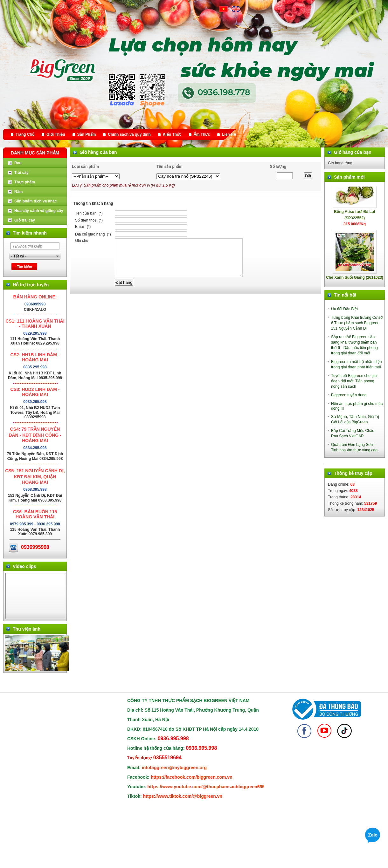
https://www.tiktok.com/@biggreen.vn (183, 796)
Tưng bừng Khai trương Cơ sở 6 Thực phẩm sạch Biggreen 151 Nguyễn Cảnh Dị (357, 323)
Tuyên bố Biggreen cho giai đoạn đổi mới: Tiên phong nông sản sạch (354, 381)
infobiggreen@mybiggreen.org (174, 768)
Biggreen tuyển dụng (349, 395)
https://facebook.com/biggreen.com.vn (192, 777)
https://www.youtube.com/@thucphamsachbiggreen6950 (207, 787)
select (58, 256)
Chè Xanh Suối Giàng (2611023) (355, 279)
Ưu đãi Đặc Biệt (344, 309)
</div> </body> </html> (36, 596)
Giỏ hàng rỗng (340, 163)
